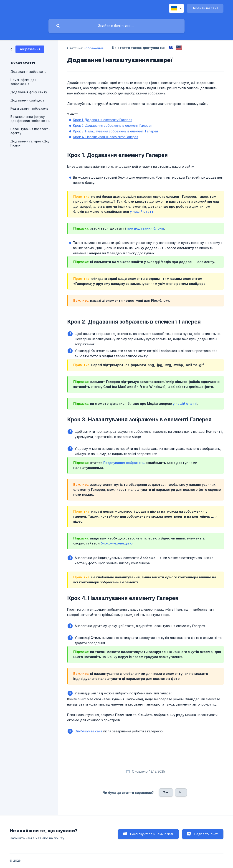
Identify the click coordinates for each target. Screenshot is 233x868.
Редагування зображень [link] (29, 109)
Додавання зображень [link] (28, 72)
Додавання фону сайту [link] (29, 92)
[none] (176, 8)
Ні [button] (181, 792)
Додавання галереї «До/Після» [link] (30, 143)
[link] (27, 49)
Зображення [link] (94, 48)
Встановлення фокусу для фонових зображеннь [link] (30, 119)
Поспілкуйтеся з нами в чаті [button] (152, 834)
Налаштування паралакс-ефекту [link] (30, 131)
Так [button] (166, 792)
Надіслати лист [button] (206, 834)
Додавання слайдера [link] (27, 100)
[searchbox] (116, 26)
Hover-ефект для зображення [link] (23, 82)
